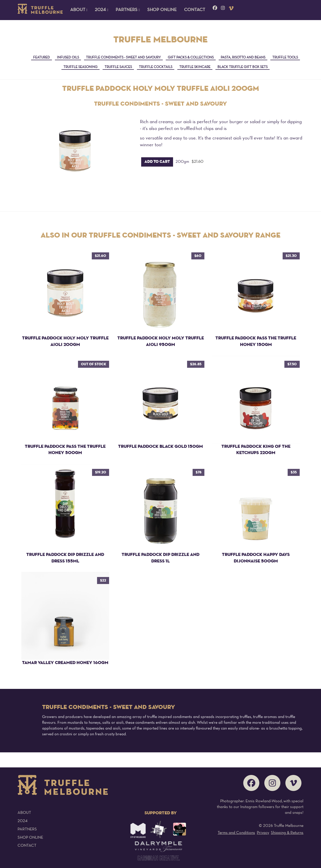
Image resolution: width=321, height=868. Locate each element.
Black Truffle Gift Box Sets (243, 67)
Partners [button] (128, 10)
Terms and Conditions (236, 833)
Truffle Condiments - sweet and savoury (123, 58)
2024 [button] (101, 10)
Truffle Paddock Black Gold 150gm (160, 447)
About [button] (79, 10)
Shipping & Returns (287, 833)
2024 (22, 821)
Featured (42, 58)
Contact (195, 10)
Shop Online (162, 10)
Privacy (263, 833)
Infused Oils (68, 58)
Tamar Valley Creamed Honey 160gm (65, 663)
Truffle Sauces (118, 67)
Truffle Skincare (195, 67)
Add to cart (157, 162)
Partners (27, 829)
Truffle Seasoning (81, 67)
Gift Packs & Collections (191, 58)
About (24, 813)
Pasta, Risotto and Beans (243, 58)
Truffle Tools (285, 58)
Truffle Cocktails (156, 67)
